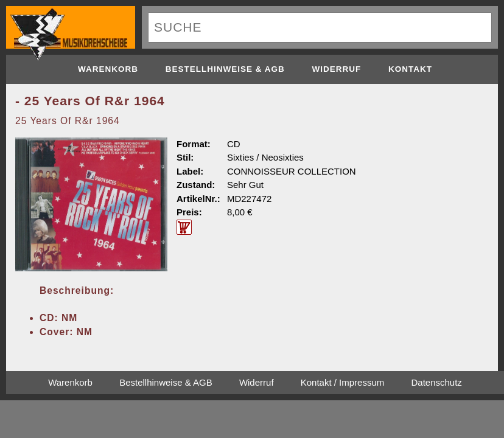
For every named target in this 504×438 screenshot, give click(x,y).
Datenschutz (436, 382)
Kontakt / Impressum (343, 382)
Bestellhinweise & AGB (225, 69)
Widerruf (337, 69)
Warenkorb (108, 69)
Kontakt (410, 69)
